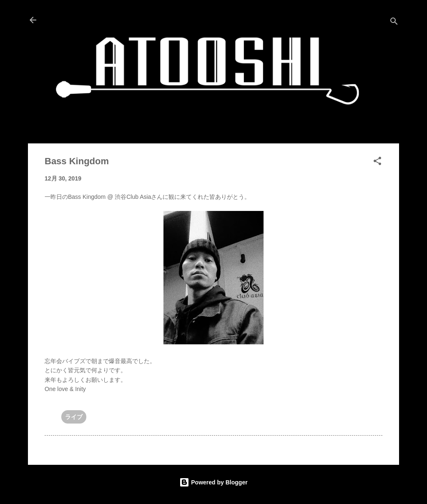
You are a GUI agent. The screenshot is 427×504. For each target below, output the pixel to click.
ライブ (74, 417)
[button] (377, 162)
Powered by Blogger (213, 482)
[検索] (394, 23)
